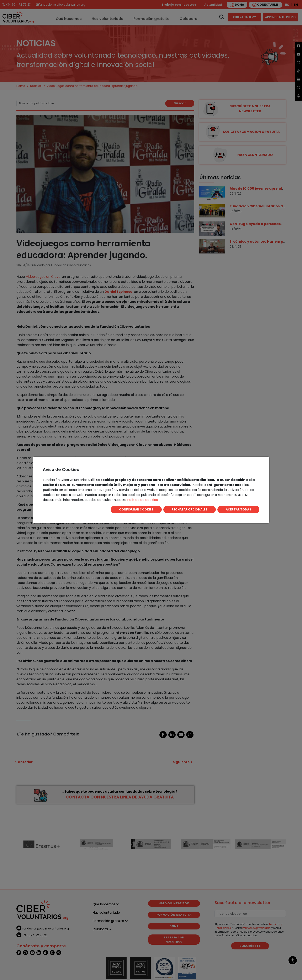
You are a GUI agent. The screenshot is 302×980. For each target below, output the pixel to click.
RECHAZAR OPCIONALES (190, 509)
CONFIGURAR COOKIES (136, 509)
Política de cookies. (143, 500)
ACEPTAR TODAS (238, 509)
